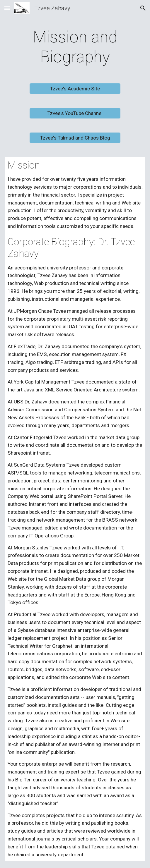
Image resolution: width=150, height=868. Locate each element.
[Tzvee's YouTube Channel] (75, 113)
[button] (7, 8)
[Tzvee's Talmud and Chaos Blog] (75, 138)
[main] (75, 47)
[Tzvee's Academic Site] (75, 88)
